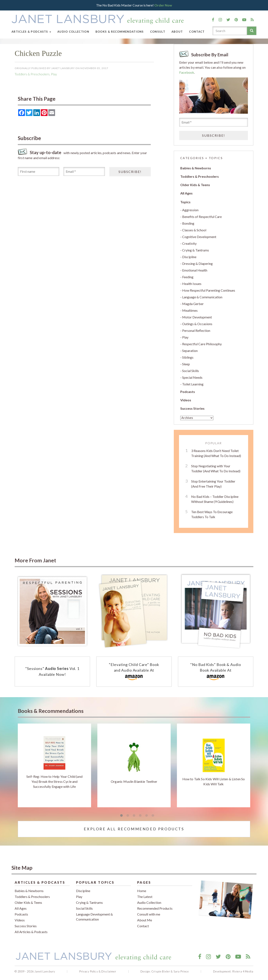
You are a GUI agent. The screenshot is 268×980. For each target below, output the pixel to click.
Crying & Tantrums (196, 250)
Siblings (188, 357)
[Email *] (84, 171)
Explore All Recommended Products (134, 829)
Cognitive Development (199, 237)
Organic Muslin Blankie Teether (134, 781)
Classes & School (194, 230)
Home (142, 891)
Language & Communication (202, 297)
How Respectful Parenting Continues (209, 290)
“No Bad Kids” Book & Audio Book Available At (216, 672)
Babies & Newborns (196, 168)
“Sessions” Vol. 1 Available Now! (52, 671)
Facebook (187, 72)
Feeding (188, 277)
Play (54, 74)
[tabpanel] (54, 765)
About (177, 32)
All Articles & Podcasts (31, 932)
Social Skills (191, 371)
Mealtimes (190, 310)
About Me (145, 920)
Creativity (189, 243)
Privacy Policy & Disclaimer (98, 971)
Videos (186, 400)
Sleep (186, 364)
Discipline (189, 257)
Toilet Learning (193, 384)
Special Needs (192, 377)
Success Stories (192, 408)
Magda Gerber (193, 304)
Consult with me (149, 914)
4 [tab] (140, 816)
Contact (197, 32)
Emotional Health (195, 270)
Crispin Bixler (161, 971)
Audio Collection (73, 32)
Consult (158, 32)
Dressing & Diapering (197, 263)
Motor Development (197, 317)
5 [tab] (147, 816)
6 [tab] (153, 816)
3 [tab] (134, 816)
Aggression (190, 210)
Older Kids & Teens (195, 185)
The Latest (145, 897)
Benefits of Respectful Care (202, 217)
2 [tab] (128, 816)
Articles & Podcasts (31, 32)
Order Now (163, 5)
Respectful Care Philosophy (202, 344)
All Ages (186, 193)
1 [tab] (121, 816)
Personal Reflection (196, 330)
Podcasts (188, 392)
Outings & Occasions (197, 324)
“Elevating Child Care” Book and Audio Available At (134, 672)
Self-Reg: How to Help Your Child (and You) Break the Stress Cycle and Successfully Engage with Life (54, 781)
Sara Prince (181, 971)
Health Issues (192, 284)
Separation (190, 351)
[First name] (39, 171)
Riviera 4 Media (243, 971)
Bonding (188, 223)
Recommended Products (155, 908)
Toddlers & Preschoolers (32, 74)
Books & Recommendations (120, 32)
